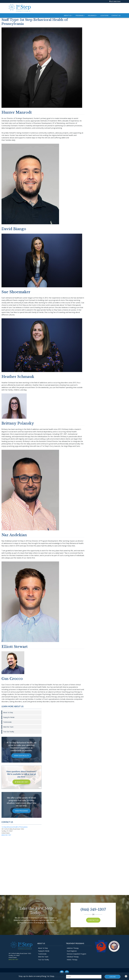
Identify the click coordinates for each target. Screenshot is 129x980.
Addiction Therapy (73, 948)
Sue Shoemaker (16, 292)
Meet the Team (8, 727)
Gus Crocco (12, 679)
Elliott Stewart (15, 647)
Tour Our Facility (9, 732)
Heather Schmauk (18, 377)
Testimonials (7, 722)
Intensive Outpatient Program (76, 954)
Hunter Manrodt (17, 112)
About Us (68, 15)
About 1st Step (8, 712)
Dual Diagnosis (72, 951)
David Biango (14, 229)
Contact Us (116, 15)
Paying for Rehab (9, 717)
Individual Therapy (73, 957)
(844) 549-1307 (21, 782)
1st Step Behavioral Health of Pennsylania (14, 827)
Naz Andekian (14, 535)
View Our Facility (21, 756)
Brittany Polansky (18, 423)
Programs (80, 15)
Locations (104, 15)
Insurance (93, 15)
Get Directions (116, 1)
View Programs (21, 811)
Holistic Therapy (72, 960)
